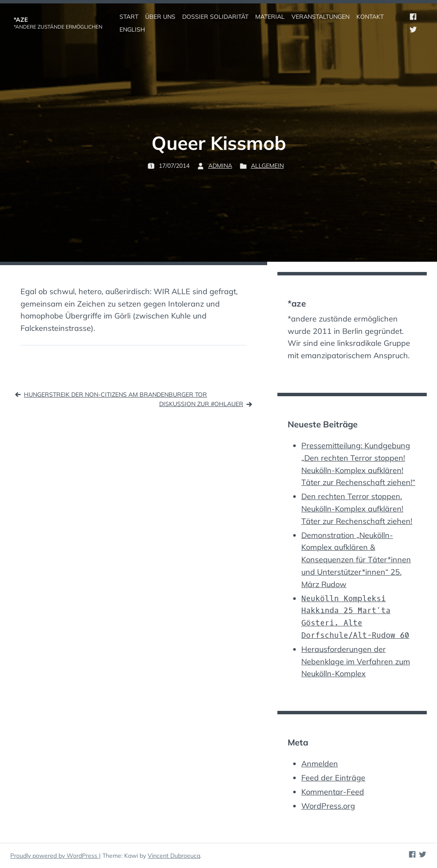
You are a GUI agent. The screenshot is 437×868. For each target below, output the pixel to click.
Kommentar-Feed (333, 792)
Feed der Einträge (333, 778)
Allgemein (267, 166)
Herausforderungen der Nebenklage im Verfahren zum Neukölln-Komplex (356, 662)
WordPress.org (328, 806)
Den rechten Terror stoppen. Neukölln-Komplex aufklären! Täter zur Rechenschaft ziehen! (357, 509)
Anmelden (320, 764)
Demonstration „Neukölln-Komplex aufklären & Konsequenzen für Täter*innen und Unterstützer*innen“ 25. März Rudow (356, 560)
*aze (21, 20)
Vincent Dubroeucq (174, 856)
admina (220, 166)
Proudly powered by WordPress (55, 856)
